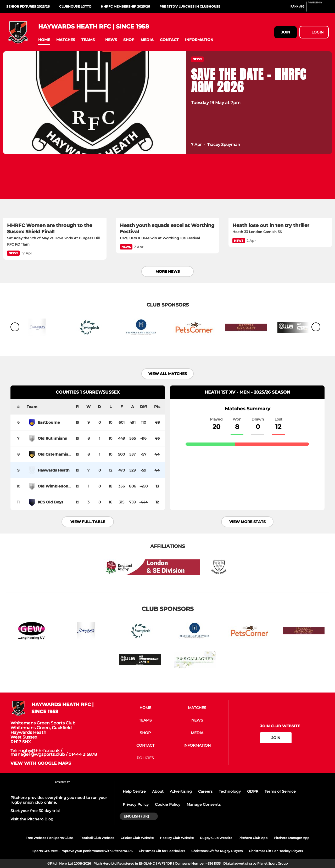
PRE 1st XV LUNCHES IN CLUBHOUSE (190, 6)
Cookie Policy (168, 804)
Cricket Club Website (137, 838)
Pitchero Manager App (292, 838)
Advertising (181, 791)
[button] (44, 40)
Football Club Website (97, 838)
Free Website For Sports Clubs (49, 838)
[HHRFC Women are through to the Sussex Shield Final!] (55, 189)
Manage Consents (204, 804)
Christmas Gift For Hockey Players (276, 851)
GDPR (253, 791)
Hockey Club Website (177, 838)
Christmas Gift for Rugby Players (217, 851)
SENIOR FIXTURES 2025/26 (28, 6)
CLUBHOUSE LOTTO (75, 6)
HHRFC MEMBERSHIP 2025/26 (125, 6)
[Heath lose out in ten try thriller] (280, 189)
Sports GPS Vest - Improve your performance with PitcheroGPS (82, 851)
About (158, 791)
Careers (205, 791)
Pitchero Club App (253, 838)
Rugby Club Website (216, 838)
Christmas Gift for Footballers (162, 851)
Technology (230, 791)
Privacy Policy (136, 804)
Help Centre (134, 791)
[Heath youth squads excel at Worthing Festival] (168, 189)
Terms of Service (280, 791)
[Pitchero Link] (318, 9)
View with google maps (41, 763)
